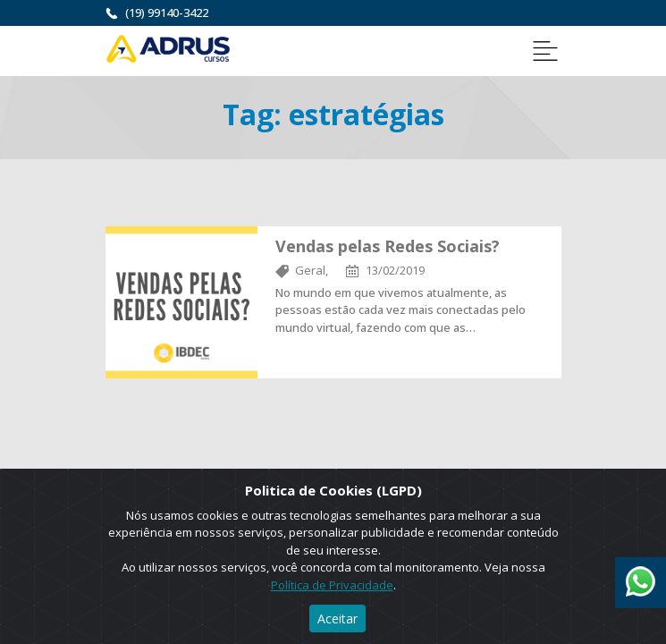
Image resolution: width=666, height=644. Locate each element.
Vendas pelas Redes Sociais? (388, 246)
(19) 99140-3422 (167, 13)
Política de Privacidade (332, 585)
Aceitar (337, 619)
